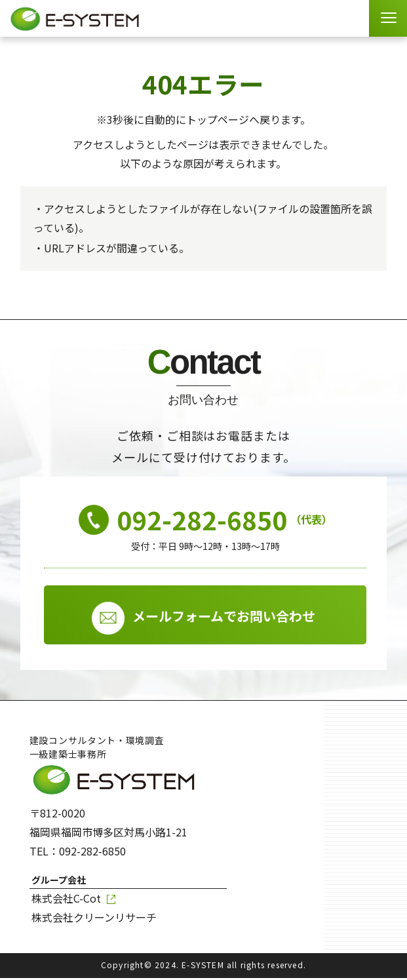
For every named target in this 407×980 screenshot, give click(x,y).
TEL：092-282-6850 (78, 853)
